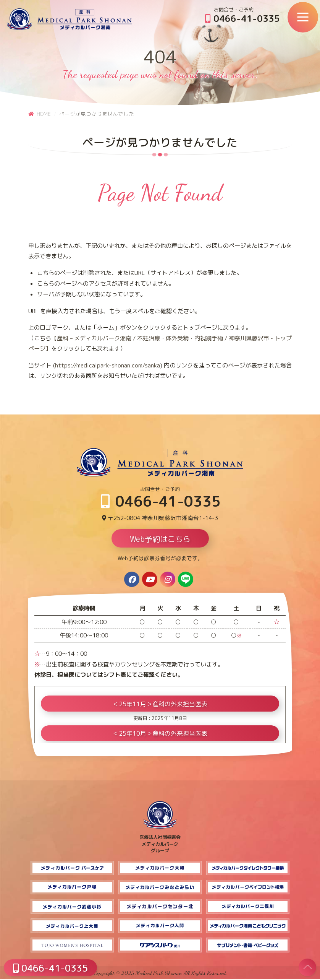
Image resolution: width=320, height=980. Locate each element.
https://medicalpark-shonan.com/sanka (107, 365)
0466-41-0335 (242, 18)
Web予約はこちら (160, 540)
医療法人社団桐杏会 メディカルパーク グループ (160, 842)
